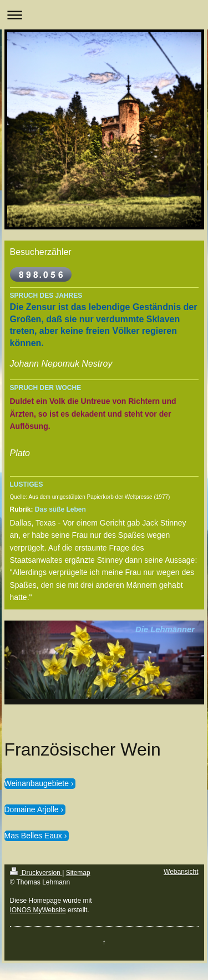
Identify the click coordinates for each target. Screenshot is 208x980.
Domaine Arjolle (32, 809)
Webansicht (181, 872)
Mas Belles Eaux (33, 836)
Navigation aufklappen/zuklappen (104, 15)
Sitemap (78, 873)
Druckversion (36, 873)
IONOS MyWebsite (38, 910)
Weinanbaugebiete (37, 783)
